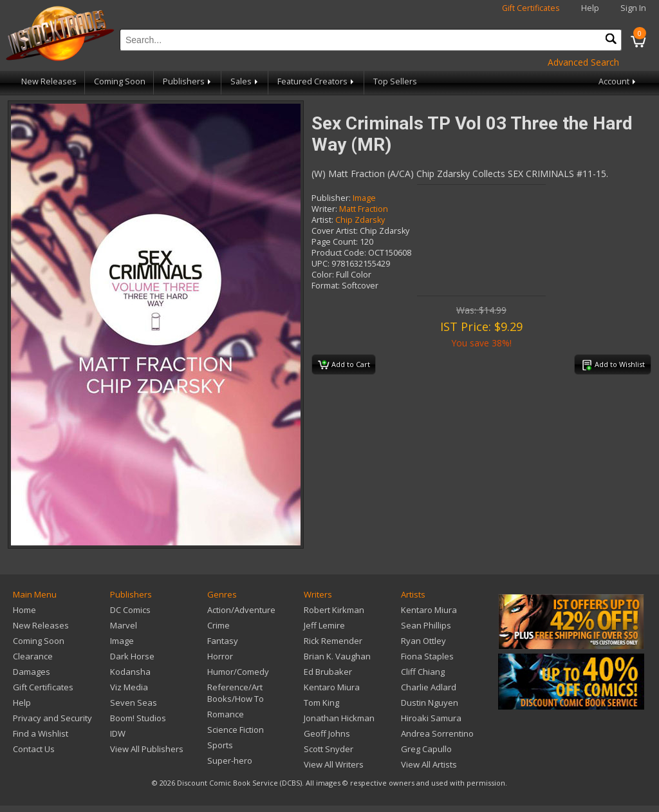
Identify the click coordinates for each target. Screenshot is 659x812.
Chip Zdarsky (360, 220)
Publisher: (331, 198)
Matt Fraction (364, 209)
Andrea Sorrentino (437, 733)
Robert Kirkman (334, 610)
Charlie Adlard (429, 687)
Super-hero (230, 760)
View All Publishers (147, 749)
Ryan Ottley (423, 641)
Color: (323, 275)
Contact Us (34, 749)
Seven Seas (134, 703)
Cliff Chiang (423, 672)
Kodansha (130, 672)
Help (590, 8)
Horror (220, 656)
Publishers (188, 81)
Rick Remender (333, 641)
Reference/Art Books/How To (236, 693)
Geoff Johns (327, 733)
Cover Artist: (335, 231)
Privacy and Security (52, 718)
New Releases (49, 81)
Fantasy (223, 641)
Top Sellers (395, 81)
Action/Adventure (241, 610)
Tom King (321, 703)
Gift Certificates (531, 8)
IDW (118, 733)
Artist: (322, 220)
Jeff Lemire (324, 625)
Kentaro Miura (332, 687)
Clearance (33, 656)
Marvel (124, 625)
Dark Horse (132, 656)
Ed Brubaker (328, 672)
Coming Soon (120, 81)
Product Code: (339, 253)
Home (24, 610)
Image (364, 198)
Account (618, 81)
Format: (326, 286)
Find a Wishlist (41, 733)
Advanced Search (583, 62)
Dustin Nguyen (430, 703)
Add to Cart (344, 365)
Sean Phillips (426, 625)
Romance (226, 714)
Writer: (324, 209)
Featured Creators (317, 81)
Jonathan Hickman (339, 718)
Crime (218, 625)
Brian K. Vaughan (337, 656)
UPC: (320, 264)
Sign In (633, 8)
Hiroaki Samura (431, 718)
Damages (32, 672)
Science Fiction (236, 730)
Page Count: (335, 242)
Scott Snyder (329, 749)
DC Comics (130, 610)
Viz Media (129, 687)
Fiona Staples (427, 656)
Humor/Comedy (238, 672)
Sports (220, 745)
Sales (245, 81)
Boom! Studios (138, 718)
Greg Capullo (426, 749)
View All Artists (429, 764)
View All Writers (334, 764)
